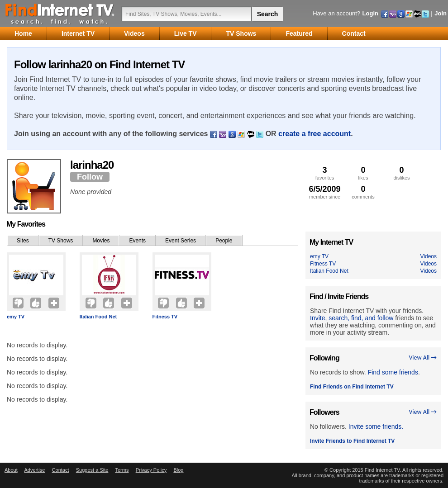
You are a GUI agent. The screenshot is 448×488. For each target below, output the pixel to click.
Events (137, 241)
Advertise (34, 470)
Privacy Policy (151, 470)
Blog (178, 470)
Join (441, 13)
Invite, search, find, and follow (352, 318)
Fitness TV (165, 317)
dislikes (402, 173)
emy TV (16, 317)
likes (363, 173)
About (11, 470)
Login (370, 13)
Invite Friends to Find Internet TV (352, 441)
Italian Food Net (98, 317)
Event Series (181, 241)
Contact (61, 470)
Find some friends (393, 372)
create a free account (315, 134)
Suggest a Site (92, 470)
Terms (122, 470)
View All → (423, 358)
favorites (325, 173)
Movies (101, 241)
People (224, 241)
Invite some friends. (376, 426)
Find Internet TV (60, 14)
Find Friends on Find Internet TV (352, 387)
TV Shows (61, 241)
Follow (90, 177)
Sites (23, 241)
